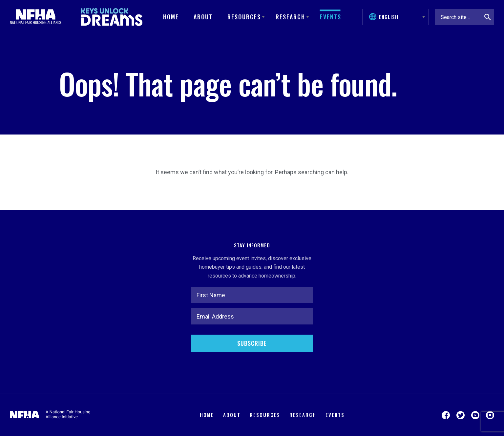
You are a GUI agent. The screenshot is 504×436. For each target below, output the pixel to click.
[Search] (488, 17)
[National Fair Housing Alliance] (36, 17)
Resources (265, 415)
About (203, 17)
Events (331, 17)
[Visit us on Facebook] (446, 415)
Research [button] (290, 17)
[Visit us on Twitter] (461, 415)
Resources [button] (244, 17)
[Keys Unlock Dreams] (112, 17)
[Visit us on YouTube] (475, 415)
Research (303, 415)
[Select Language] (399, 17)
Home (171, 17)
